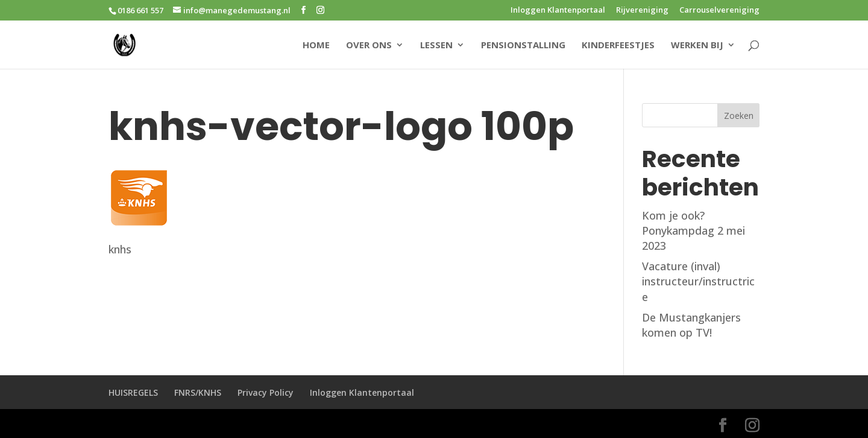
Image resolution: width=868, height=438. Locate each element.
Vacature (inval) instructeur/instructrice (698, 281)
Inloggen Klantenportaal (558, 11)
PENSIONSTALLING (523, 46)
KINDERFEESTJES (618, 46)
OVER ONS (369, 46)
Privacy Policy (266, 392)
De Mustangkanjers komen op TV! (691, 325)
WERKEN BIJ (697, 46)
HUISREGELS (133, 392)
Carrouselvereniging (719, 11)
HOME (316, 46)
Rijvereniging (642, 11)
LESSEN (436, 46)
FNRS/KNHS (198, 392)
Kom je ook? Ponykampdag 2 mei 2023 (693, 230)
